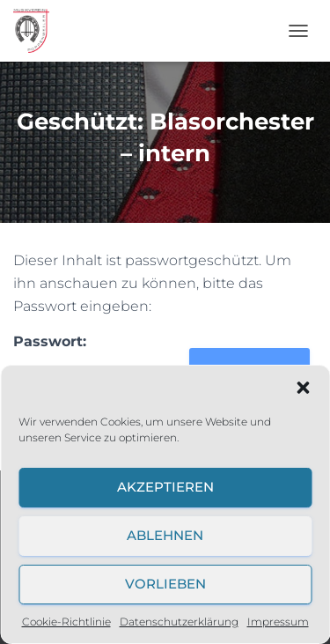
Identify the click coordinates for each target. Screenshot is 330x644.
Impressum (278, 622)
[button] (303, 388)
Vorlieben (165, 584)
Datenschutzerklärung (179, 622)
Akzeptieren (165, 487)
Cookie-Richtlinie (66, 622)
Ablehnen (165, 535)
